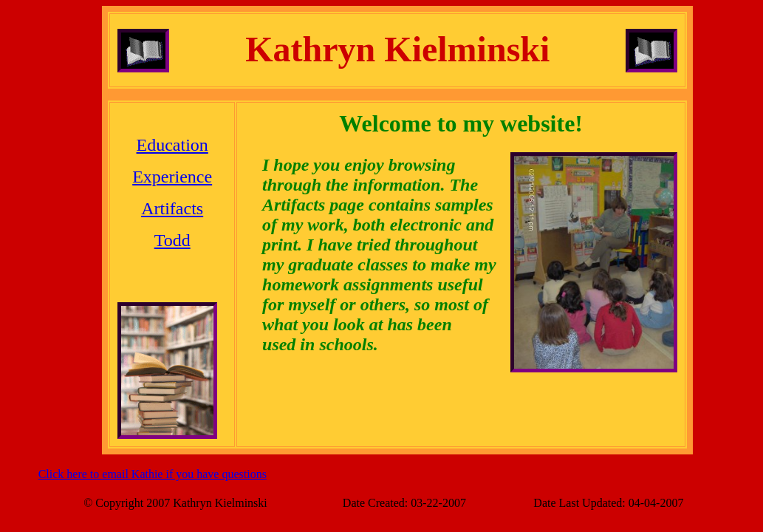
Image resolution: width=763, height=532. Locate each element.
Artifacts (172, 208)
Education (172, 145)
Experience (172, 177)
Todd (172, 240)
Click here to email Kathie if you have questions (153, 474)
